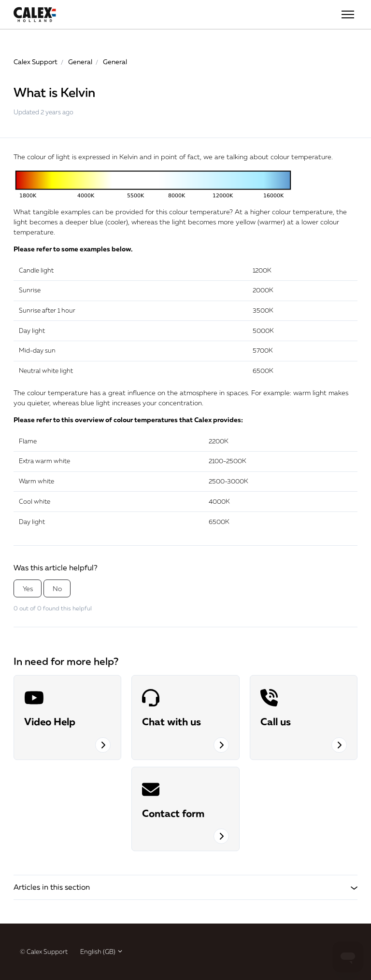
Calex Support (36, 62)
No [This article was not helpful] (57, 588)
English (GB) (102, 952)
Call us (276, 721)
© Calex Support (44, 952)
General (80, 62)
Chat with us (171, 721)
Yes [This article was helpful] (28, 588)
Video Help (50, 721)
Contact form (173, 813)
